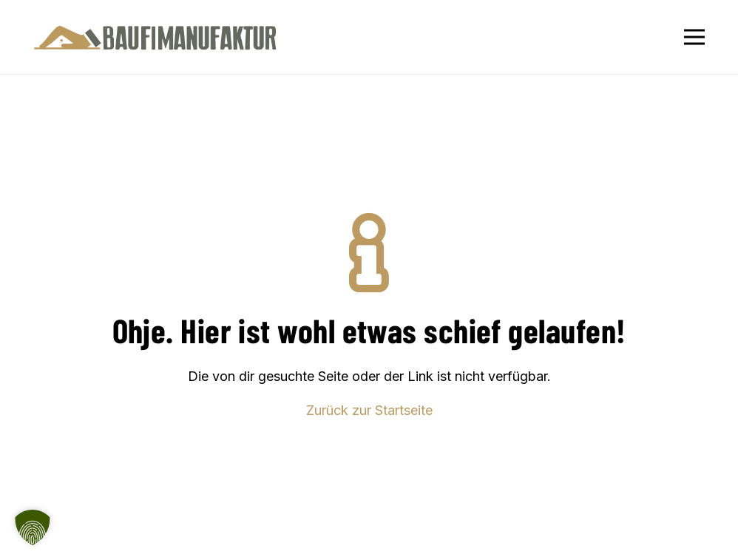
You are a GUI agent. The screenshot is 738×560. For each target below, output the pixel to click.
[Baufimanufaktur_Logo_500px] (155, 37)
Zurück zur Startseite (369, 410)
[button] (33, 527)
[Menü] (695, 37)
